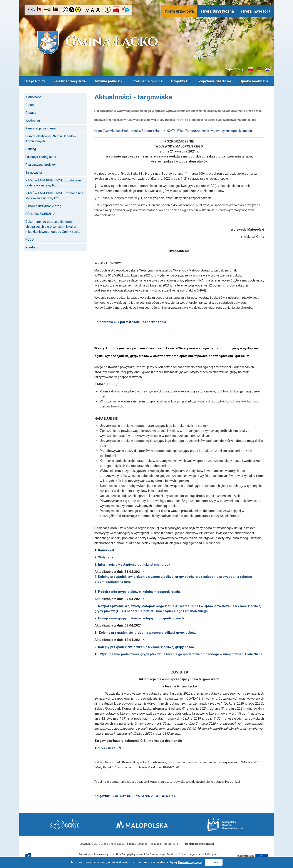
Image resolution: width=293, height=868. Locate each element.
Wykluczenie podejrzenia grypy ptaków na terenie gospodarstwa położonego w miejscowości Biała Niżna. (182, 654)
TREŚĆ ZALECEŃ (108, 748)
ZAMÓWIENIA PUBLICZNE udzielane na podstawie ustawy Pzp (54, 183)
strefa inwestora (256, 11)
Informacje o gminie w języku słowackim (251, 69)
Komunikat (106, 550)
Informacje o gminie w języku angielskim (267, 69)
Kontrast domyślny (65, 10)
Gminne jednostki (109, 81)
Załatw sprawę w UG (70, 81)
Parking (31, 149)
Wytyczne (106, 557)
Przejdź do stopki (147, 0)
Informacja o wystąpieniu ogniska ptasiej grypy (134, 564)
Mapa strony (234, 69)
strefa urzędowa (179, 11)
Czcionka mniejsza (87, 9)
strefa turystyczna (217, 11)
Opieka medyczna (254, 81)
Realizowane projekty (41, 164)
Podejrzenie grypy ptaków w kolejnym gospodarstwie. (139, 592)
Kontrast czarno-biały (72, 10)
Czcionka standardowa (93, 9)
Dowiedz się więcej (190, 862)
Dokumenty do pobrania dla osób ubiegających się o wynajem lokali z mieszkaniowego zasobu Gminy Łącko (53, 226)
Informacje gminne (147, 81)
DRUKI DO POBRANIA (40, 214)
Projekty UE (181, 81)
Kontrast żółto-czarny (78, 10)
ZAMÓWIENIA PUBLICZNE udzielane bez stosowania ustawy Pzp (54, 195)
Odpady (31, 112)
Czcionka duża (98, 9)
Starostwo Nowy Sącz (66, 825)
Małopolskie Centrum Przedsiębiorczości (225, 824)
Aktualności (34, 97)
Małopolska (146, 824)
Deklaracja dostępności (199, 844)
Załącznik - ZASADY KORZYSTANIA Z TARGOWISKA (136, 796)
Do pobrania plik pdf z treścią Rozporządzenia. (131, 322)
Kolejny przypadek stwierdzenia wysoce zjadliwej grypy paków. (147, 632)
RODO (30, 239)
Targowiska (34, 172)
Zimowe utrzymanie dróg (43, 206)
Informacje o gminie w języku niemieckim (259, 69)
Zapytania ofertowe (215, 81)
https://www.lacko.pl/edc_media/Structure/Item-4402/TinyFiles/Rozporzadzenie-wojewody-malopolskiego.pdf (173, 131)
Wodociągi (33, 120)
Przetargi (32, 247)
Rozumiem (214, 862)
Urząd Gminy (35, 81)
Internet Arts (170, 844)
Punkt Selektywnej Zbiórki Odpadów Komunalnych (51, 138)
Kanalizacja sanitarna (41, 128)
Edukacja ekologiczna (41, 157)
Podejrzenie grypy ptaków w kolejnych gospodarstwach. (141, 618)
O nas (30, 105)
